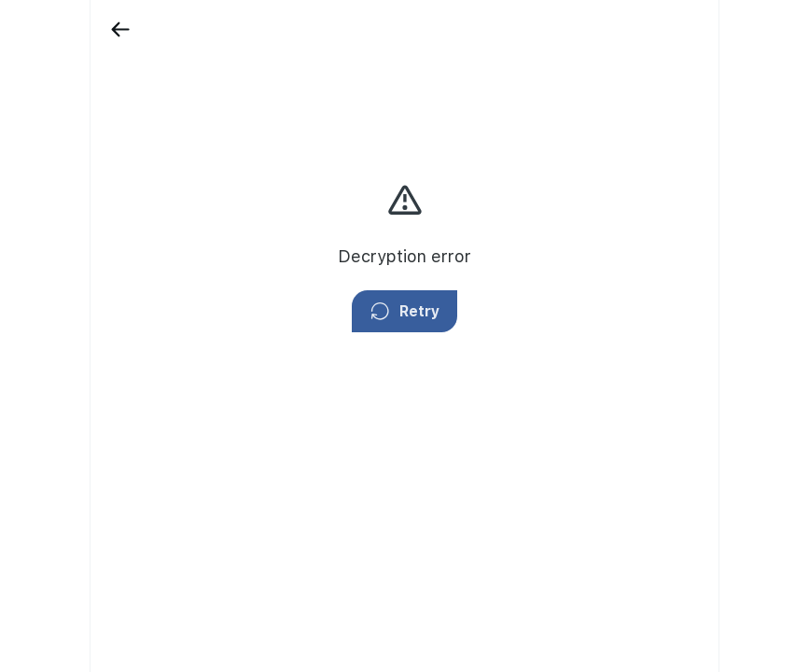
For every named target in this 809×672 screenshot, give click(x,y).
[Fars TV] (90, 207)
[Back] (162, 29)
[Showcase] (90, 81)
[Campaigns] (90, 145)
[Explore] (90, 271)
